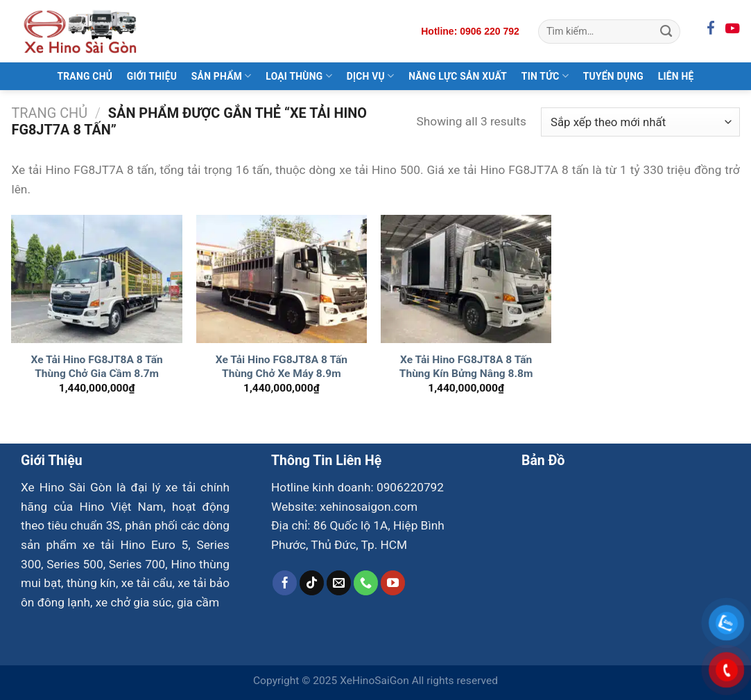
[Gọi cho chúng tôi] (366, 583)
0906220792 (410, 487)
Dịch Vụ (371, 76)
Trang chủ (50, 113)
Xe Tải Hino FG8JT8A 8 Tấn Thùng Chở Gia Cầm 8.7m (96, 367)
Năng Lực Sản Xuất (458, 76)
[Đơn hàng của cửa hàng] (640, 122)
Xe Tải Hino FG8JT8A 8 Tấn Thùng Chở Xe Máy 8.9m (282, 367)
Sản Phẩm (222, 76)
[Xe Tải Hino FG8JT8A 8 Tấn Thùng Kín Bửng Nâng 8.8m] (466, 279)
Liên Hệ (676, 76)
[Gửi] (666, 31)
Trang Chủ (85, 76)
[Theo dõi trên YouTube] (393, 583)
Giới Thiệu (152, 76)
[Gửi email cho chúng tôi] (339, 583)
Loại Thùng (299, 76)
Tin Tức (545, 76)
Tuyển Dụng (613, 76)
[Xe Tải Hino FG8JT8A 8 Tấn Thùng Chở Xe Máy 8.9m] (282, 279)
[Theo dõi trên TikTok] (312, 583)
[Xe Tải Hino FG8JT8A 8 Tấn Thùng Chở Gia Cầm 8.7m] (97, 279)
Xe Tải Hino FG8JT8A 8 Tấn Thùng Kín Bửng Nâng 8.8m (466, 367)
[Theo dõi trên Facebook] (285, 583)
